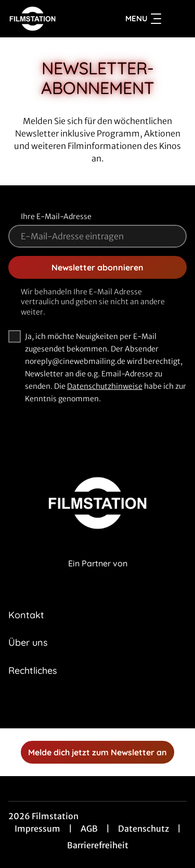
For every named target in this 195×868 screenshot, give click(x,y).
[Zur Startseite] (46, 19)
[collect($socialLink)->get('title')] (86, 706)
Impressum (37, 829)
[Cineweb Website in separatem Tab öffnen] (98, 574)
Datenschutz (144, 829)
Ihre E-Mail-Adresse (56, 216)
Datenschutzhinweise (105, 386)
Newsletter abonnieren (97, 267)
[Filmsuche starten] (176, 19)
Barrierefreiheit (98, 845)
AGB (89, 829)
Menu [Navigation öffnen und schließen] (143, 19)
